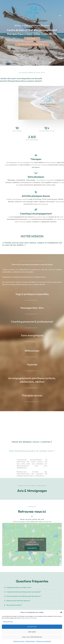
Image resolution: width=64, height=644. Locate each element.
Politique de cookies (19, 641)
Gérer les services (8, 622)
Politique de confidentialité (43, 641)
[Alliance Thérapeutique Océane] (33, 18)
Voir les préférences (32, 637)
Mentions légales (30, 641)
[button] (61, 612)
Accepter (32, 627)
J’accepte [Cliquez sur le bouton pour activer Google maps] (32, 548)
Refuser (32, 632)
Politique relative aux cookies (28, 618)
